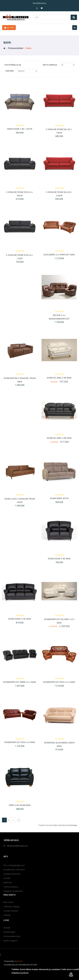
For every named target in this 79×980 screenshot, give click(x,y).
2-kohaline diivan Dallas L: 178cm (59, 136)
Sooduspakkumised (12, 949)
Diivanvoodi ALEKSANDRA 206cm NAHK (59, 749)
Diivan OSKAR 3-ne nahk (20, 621)
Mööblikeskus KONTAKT (14, 890)
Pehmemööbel (16, 48)
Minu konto (8, 915)
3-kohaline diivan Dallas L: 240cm (59, 199)
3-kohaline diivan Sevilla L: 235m (20, 262)
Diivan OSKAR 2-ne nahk (59, 561)
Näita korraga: (50, 65)
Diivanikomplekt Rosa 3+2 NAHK (20, 745)
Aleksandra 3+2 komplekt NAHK (59, 257)
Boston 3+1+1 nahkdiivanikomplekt (59, 322)
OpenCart (18, 966)
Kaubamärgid (9, 945)
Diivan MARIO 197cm (59, 501)
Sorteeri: (10, 71)
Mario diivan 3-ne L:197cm (20, 132)
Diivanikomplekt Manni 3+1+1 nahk (20, 685)
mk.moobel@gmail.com (17, 846)
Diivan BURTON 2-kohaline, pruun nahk (20, 385)
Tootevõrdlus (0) (13, 65)
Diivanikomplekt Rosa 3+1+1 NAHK (59, 685)
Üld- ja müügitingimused (14, 886)
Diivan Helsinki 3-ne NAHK (59, 441)
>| (19, 820)
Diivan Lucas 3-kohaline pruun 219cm (20, 505)
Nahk (29, 48)
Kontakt (7, 940)
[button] (37, 8)
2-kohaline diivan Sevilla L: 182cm (20, 199)
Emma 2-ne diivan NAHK (20, 808)
